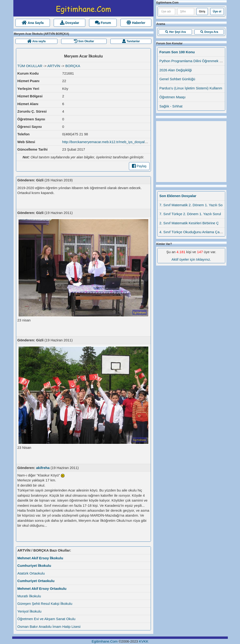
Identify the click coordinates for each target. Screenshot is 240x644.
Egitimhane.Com (105, 641)
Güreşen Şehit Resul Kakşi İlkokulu (45, 604)
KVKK (144, 641)
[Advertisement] (191, 150)
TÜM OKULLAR (30, 66)
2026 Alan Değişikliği (176, 70)
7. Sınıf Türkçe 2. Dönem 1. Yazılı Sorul (190, 214)
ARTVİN (54, 66)
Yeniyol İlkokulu (29, 611)
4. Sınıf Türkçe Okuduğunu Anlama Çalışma (194, 232)
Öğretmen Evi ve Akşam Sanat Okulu (46, 619)
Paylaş (139, 166)
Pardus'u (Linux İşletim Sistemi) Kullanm (191, 88)
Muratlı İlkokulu (29, 596)
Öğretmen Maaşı (172, 97)
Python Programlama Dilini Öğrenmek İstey (193, 61)
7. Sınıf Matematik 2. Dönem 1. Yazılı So (191, 205)
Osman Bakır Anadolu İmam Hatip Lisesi (49, 627)
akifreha (43, 468)
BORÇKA (73, 66)
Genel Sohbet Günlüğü (177, 79)
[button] (175, 32)
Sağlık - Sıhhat (171, 106)
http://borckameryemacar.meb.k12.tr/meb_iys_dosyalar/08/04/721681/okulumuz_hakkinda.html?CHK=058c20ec (149, 142)
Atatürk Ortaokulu (31, 573)
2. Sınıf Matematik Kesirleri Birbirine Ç (189, 223)
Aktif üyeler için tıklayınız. (191, 259)
